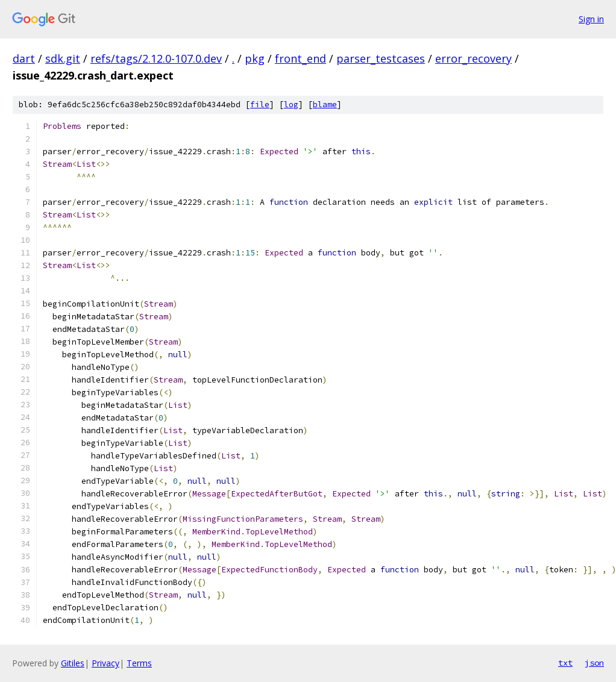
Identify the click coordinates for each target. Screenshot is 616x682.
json (594, 663)
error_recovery (473, 58)
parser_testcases (381, 58)
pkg (255, 58)
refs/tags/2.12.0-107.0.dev (156, 58)
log (291, 105)
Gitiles (73, 663)
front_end (300, 58)
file (260, 105)
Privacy (105, 663)
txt (565, 663)
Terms (139, 663)
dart (24, 58)
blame (325, 105)
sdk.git (63, 58)
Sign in (591, 19)
